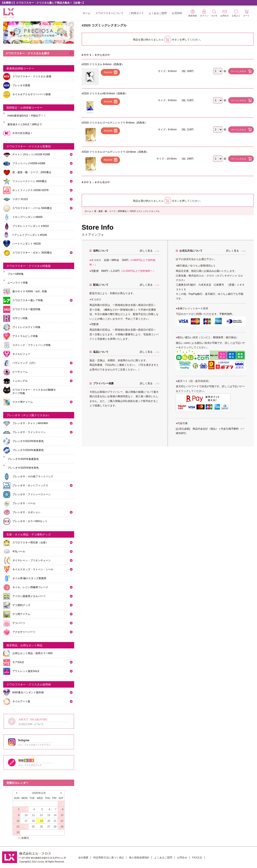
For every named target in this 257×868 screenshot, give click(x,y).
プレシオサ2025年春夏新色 (23, 459)
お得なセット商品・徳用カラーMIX (32, 653)
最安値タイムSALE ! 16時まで (25, 124)
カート (246, 13)
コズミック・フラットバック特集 (32, 345)
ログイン (204, 13)
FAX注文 (197, 858)
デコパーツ (19, 623)
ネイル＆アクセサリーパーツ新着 (32, 94)
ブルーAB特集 (16, 274)
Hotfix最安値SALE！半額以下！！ (27, 116)
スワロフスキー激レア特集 (28, 300)
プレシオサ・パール (24, 503)
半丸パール (19, 551)
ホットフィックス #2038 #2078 (30, 190)
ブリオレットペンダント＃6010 (31, 226)
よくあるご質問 (158, 13)
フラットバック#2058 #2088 (29, 163)
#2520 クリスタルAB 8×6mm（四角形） (105, 94)
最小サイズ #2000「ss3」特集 (30, 291)
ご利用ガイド (136, 13)
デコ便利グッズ (21, 605)
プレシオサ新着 (21, 85)
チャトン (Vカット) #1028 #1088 (31, 154)
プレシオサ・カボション (26, 512)
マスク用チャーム (23, 402)
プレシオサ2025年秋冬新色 (23, 468)
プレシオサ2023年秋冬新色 (28, 441)
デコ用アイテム (21, 614)
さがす (214, 13)
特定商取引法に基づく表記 (109, 858)
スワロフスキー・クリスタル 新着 (32, 76)
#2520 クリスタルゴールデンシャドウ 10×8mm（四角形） (115, 152)
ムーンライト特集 (18, 283)
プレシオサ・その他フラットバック (33, 476)
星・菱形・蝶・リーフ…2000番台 (110, 211)
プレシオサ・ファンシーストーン (32, 494)
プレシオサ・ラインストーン (29, 432)
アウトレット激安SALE (26, 671)
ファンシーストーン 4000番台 (30, 181)
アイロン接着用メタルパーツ (29, 596)
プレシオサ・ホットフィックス (30, 485)
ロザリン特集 (20, 318)
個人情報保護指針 (139, 858)
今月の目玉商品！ (23, 133)
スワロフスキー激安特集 (26, 309)
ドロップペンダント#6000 (27, 217)
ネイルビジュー (21, 354)
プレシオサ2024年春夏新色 (28, 450)
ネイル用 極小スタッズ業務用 (29, 578)
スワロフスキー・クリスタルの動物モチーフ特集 (34, 392)
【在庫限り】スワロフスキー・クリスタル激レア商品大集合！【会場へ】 (43, 3)
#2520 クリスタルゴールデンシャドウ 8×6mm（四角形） (114, 123)
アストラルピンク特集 (25, 336)
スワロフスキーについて (110, 13)
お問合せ (182, 858)
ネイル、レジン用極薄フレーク (30, 587)
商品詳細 (108, 72)
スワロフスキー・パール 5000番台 (32, 208)
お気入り (236, 13)
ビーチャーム (20, 372)
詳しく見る (146, 251)
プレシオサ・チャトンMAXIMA (30, 423)
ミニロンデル (20, 381)
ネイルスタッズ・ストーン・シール (33, 569)
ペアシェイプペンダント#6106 (29, 235)
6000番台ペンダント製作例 (28, 692)
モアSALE (18, 662)
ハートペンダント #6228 (27, 244)
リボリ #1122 (20, 199)
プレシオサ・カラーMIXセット (30, 521)
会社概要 (83, 858)
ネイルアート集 (21, 701)
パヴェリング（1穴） (25, 363)
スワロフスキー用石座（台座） (30, 543)
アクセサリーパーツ (24, 632)
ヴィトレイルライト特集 (26, 327)
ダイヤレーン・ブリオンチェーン (32, 560)
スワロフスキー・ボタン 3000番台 (32, 253)
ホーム (87, 13)
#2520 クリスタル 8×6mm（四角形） (103, 64)
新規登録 (193, 13)
